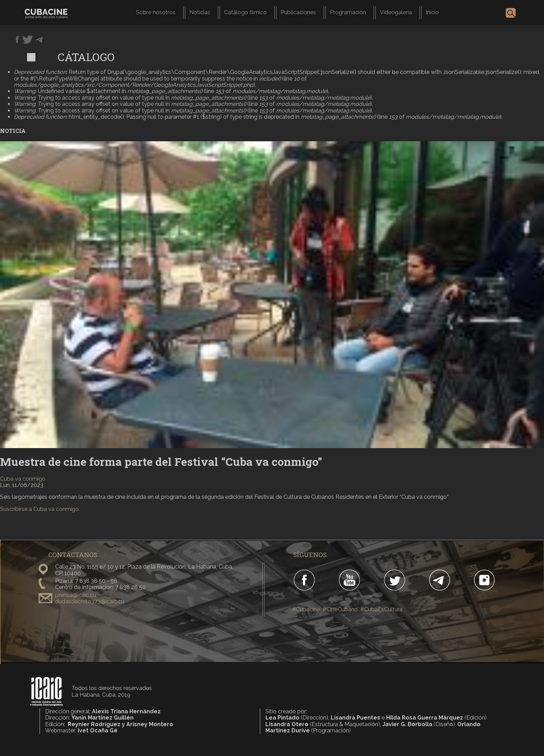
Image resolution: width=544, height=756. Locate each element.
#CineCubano (340, 609)
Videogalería (396, 12)
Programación (348, 12)
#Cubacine (306, 609)
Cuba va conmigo (23, 479)
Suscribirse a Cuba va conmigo (39, 509)
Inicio (432, 12)
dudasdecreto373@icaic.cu (90, 601)
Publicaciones (298, 12)
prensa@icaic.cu (76, 595)
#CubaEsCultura (381, 609)
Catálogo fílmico (245, 12)
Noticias (200, 12)
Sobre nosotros (156, 12)
